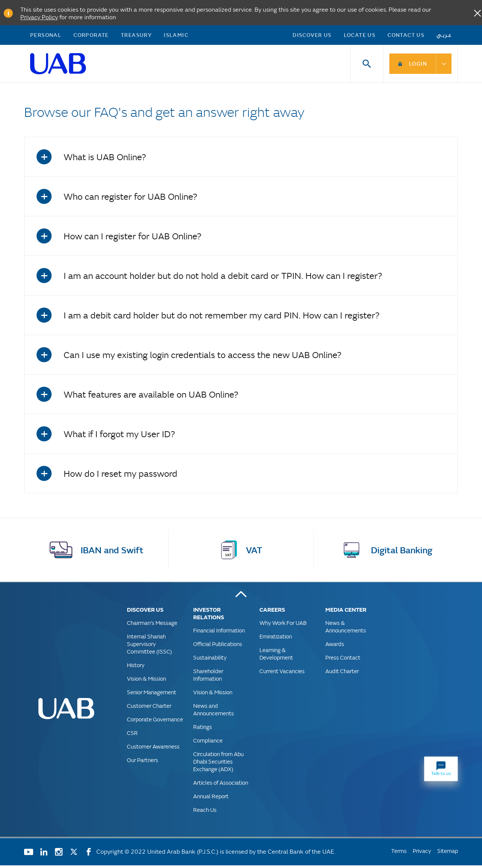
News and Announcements (214, 712)
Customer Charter (149, 708)
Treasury (136, 36)
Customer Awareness (153, 749)
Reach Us (205, 812)
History (136, 668)
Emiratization (276, 639)
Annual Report (211, 799)
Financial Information (219, 633)
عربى (444, 36)
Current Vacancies (282, 674)
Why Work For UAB (283, 625)
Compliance (208, 743)
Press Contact (343, 660)
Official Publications (218, 647)
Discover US (312, 36)
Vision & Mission (146, 681)
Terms (399, 853)
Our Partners (143, 763)
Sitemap (448, 853)
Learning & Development (276, 656)
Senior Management (152, 695)
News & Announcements (346, 629)
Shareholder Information (208, 677)
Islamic (176, 36)
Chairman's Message (152, 625)
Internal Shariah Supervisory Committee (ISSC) (149, 647)
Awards (335, 647)
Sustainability (210, 660)
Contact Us (406, 36)
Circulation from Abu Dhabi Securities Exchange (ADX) (218, 764)
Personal (46, 36)
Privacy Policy (39, 17)
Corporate (91, 36)
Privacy (422, 853)
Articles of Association (221, 785)
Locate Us (360, 36)
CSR (132, 736)
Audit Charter (342, 674)
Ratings (203, 729)
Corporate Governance (155, 722)
